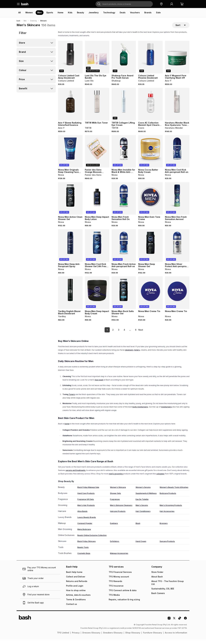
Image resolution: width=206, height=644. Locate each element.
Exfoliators (115, 545)
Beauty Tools (83, 551)
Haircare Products (118, 515)
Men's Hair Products (86, 509)
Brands (148, 13)
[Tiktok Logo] (180, 623)
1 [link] (102, 334)
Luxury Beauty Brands (87, 521)
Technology (109, 13)
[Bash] (18, 21)
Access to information (176, 636)
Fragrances (115, 503)
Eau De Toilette (142, 503)
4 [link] (119, 334)
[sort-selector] (181, 27)
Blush (138, 527)
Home (61, 13)
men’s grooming (116, 478)
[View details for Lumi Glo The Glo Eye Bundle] (97, 61)
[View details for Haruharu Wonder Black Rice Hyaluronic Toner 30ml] (177, 108)
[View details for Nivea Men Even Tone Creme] (150, 202)
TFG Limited (63, 636)
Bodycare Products (168, 497)
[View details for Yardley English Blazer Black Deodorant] (70, 297)
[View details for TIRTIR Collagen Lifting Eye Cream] (124, 108)
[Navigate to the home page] (25, 4)
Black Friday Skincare (86, 545)
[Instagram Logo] (169, 623)
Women (29, 13)
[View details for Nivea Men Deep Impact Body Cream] (97, 297)
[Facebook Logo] (185, 623)
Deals (123, 13)
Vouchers (135, 13)
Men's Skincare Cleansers (121, 509)
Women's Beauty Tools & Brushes (174, 491)
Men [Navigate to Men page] (25, 21)
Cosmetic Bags (84, 557)
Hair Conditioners (143, 515)
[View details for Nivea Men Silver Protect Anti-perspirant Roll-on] (177, 249)
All (20, 13)
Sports (50, 13)
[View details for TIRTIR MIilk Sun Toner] (97, 108)
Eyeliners (114, 527)
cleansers (129, 354)
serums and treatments (76, 474)
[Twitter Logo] (174, 623)
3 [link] (114, 334)
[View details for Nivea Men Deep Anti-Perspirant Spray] (70, 249)
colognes (160, 478)
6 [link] (131, 334)
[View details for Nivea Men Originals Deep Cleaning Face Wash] (70, 155)
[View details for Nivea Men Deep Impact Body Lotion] (97, 202)
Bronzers (164, 527)
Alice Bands (82, 515)
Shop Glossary (133, 636)
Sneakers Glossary (113, 636)
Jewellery (94, 13)
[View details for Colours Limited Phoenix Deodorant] (150, 61)
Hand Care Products (86, 497)
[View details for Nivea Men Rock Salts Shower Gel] (124, 297)
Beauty (80, 13)
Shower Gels (115, 497)
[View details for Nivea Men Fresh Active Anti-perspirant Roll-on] (124, 249)
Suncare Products (167, 545)
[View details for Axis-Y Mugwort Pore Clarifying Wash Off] (177, 61)
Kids (70, 13)
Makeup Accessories (119, 557)
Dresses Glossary (91, 636)
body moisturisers (140, 411)
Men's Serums (142, 509)
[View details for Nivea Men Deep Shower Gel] (150, 249)
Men (40, 13)
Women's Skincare (118, 491)
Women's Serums (143, 491)
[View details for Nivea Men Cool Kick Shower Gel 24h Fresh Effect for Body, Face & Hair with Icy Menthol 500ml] (97, 249)
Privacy (76, 636)
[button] (161, 4)
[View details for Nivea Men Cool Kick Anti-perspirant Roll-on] (177, 155)
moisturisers (166, 411)
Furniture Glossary (152, 636)
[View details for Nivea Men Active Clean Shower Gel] (70, 202)
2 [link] (108, 334)
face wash (99, 384)
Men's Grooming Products (171, 509)
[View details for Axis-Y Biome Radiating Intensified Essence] (70, 108)
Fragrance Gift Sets (86, 503)
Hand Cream (141, 545)
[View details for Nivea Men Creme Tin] (150, 297)
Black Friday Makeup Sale (88, 491)
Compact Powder (85, 527)
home (67, 427)
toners (137, 354)
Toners (72, 398)
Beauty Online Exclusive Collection (92, 539)
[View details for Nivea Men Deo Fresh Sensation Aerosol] (177, 202)
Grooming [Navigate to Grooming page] (33, 21)
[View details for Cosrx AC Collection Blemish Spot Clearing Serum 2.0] (150, 108)
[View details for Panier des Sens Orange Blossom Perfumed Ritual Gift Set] (97, 155)
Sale (158, 13)
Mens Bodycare (84, 533)
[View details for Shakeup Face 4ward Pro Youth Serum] (124, 61)
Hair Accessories (167, 515)
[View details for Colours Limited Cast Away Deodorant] (70, 61)
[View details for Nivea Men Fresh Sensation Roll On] (124, 202)
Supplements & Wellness (146, 497)
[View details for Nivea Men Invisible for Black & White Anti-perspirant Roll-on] (124, 155)
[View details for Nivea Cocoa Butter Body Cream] (150, 155)
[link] (141, 334)
